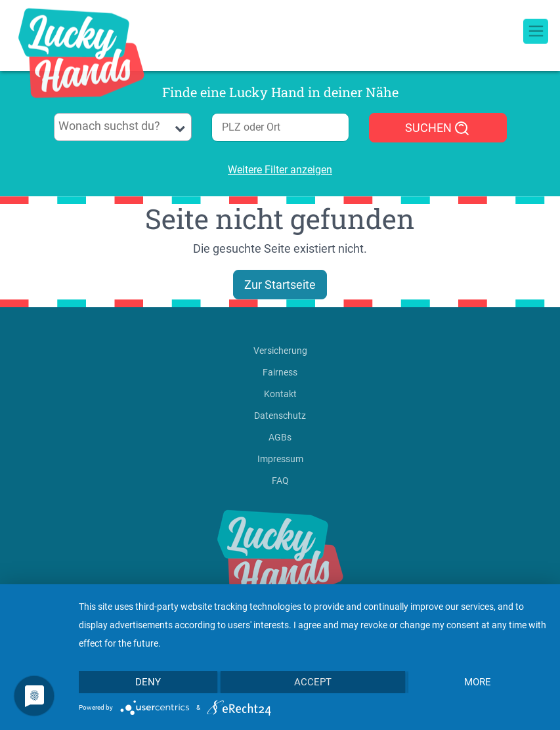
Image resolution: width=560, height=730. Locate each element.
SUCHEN (438, 129)
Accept (313, 682)
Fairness (280, 372)
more (478, 682)
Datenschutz (280, 416)
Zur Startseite (280, 285)
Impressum (280, 459)
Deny (148, 682)
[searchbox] (122, 126)
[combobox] (123, 127)
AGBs (280, 437)
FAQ (280, 481)
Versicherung (280, 351)
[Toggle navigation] (536, 13)
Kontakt (280, 394)
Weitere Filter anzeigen (280, 170)
